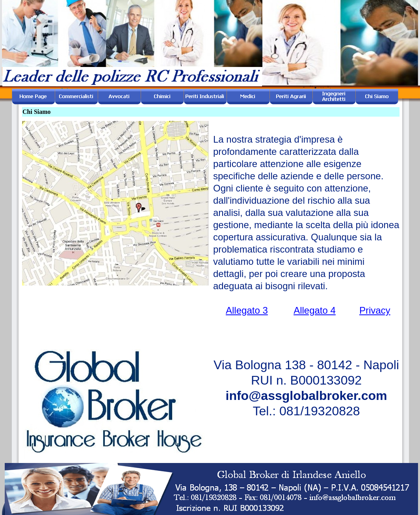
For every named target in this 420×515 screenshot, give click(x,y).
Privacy (375, 310)
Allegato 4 (315, 310)
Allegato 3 (247, 310)
